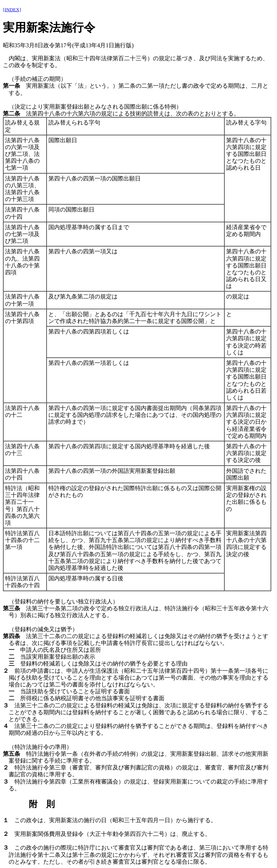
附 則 (42, 804)
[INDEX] (12, 10)
